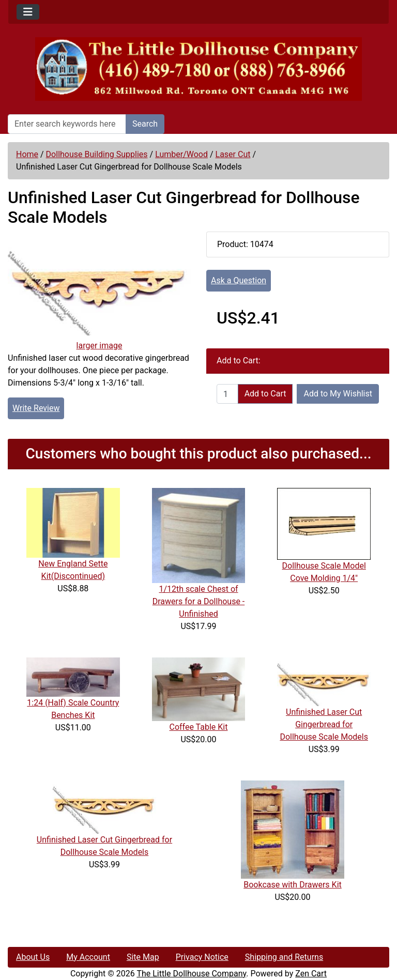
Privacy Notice (202, 957)
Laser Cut (233, 154)
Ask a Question (239, 280)
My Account (88, 957)
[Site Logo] (198, 69)
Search (145, 124)
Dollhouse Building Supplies (97, 154)
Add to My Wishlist (338, 394)
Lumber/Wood (181, 154)
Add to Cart (265, 394)
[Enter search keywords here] (67, 124)
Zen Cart (311, 974)
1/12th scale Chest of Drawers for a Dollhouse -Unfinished (199, 601)
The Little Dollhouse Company (191, 974)
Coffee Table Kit (199, 727)
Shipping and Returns (284, 957)
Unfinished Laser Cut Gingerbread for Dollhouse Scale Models (324, 724)
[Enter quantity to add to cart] (227, 394)
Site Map (143, 957)
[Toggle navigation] (28, 12)
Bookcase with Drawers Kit (293, 885)
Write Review (36, 408)
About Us (33, 957)
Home (27, 154)
